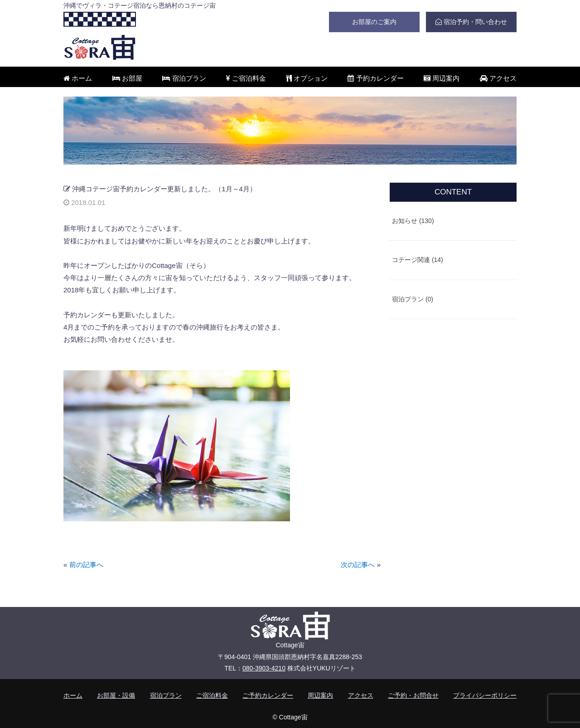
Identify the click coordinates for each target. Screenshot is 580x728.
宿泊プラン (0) (413, 299)
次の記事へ (358, 565)
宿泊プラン (184, 78)
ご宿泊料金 (246, 78)
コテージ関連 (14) (418, 260)
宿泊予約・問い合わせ (471, 22)
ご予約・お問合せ (413, 695)
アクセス (498, 78)
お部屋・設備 (116, 695)
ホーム (78, 78)
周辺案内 (442, 78)
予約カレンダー (375, 78)
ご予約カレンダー (268, 695)
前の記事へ (86, 565)
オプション (307, 78)
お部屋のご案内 (374, 22)
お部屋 (127, 78)
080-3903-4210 (264, 668)
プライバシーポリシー (485, 695)
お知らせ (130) (413, 221)
